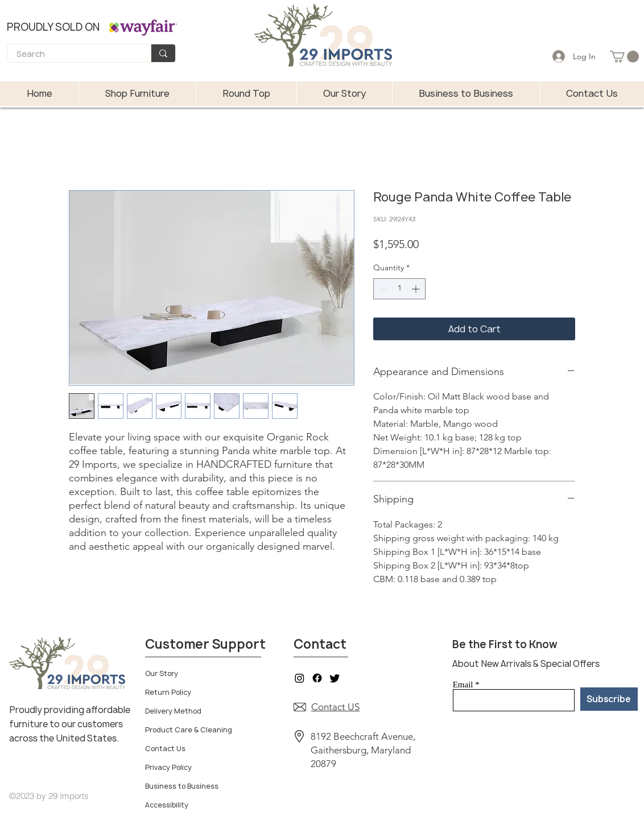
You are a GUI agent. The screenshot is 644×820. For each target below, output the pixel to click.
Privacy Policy (168, 767)
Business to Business (182, 786)
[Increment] (417, 289)
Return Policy (168, 692)
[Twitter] (335, 678)
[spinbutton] (399, 289)
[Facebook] (317, 678)
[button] (624, 57)
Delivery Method (173, 711)
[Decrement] (382, 289)
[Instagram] (300, 678)
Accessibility (167, 805)
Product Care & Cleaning (189, 730)
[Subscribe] (609, 699)
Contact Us (165, 749)
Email (463, 685)
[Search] (72, 54)
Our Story (162, 673)
